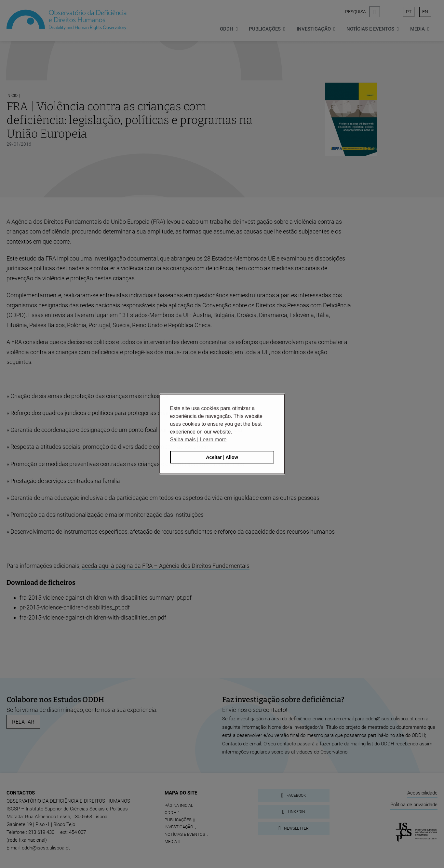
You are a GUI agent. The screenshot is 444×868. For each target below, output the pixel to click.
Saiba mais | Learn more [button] (198, 440)
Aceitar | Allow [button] (222, 457)
